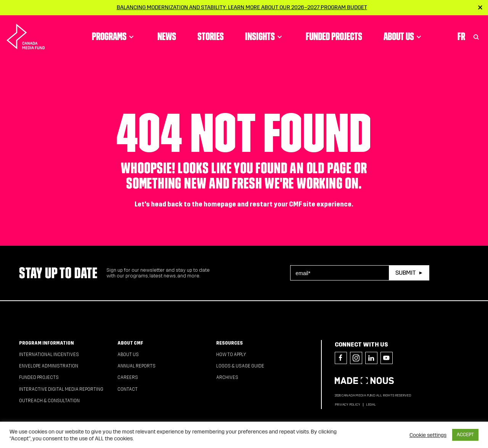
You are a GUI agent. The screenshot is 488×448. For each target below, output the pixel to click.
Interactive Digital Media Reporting (61, 389)
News (167, 36)
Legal (371, 404)
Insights (265, 36)
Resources (230, 343)
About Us (404, 36)
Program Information (47, 343)
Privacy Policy (348, 404)
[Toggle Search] (476, 36)
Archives (227, 377)
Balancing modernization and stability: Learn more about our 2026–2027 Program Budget (242, 7)
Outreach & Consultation (49, 401)
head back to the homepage (193, 204)
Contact (128, 389)
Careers (128, 377)
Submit (405, 273)
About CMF (130, 343)
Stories (211, 36)
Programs (114, 36)
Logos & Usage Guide (240, 366)
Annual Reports (136, 366)
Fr (461, 36)
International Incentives (49, 355)
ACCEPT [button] (465, 435)
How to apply (231, 355)
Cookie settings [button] (428, 435)
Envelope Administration (49, 366)
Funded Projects (334, 36)
